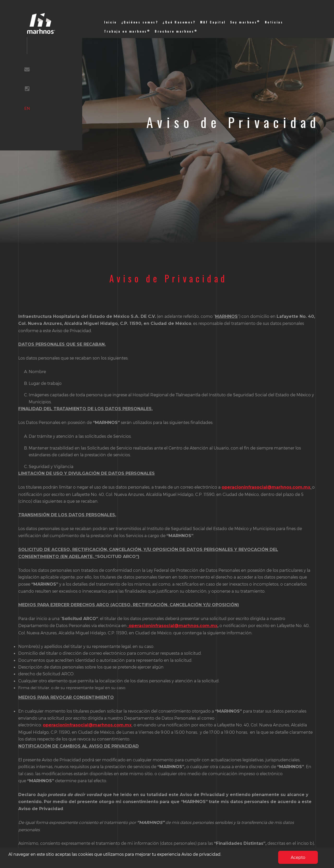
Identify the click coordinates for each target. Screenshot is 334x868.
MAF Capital (213, 22)
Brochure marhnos (176, 31)
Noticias (274, 22)
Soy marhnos (245, 22)
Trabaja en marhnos (127, 31)
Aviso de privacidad (201, 854)
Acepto (298, 857)
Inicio (111, 22)
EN (33, 116)
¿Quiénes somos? (140, 22)
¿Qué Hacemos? (179, 22)
